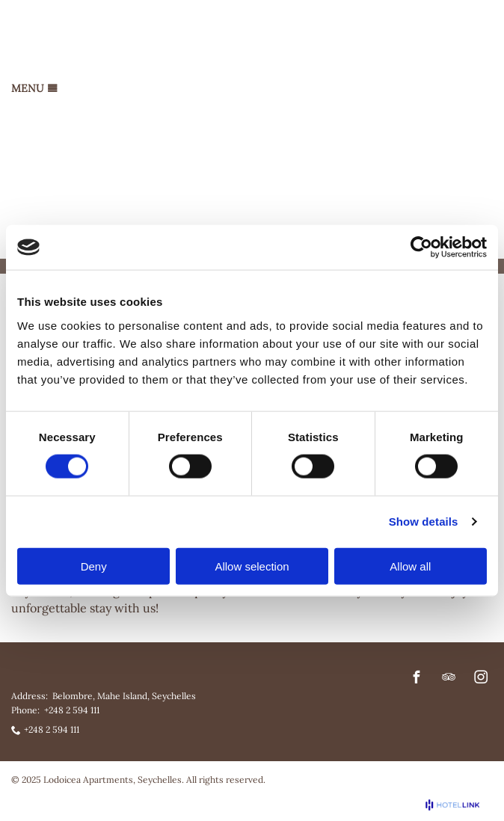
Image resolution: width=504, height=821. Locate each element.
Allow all (410, 566)
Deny (94, 566)
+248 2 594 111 (72, 710)
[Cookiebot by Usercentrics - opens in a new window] (421, 247)
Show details (424, 522)
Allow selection (252, 566)
